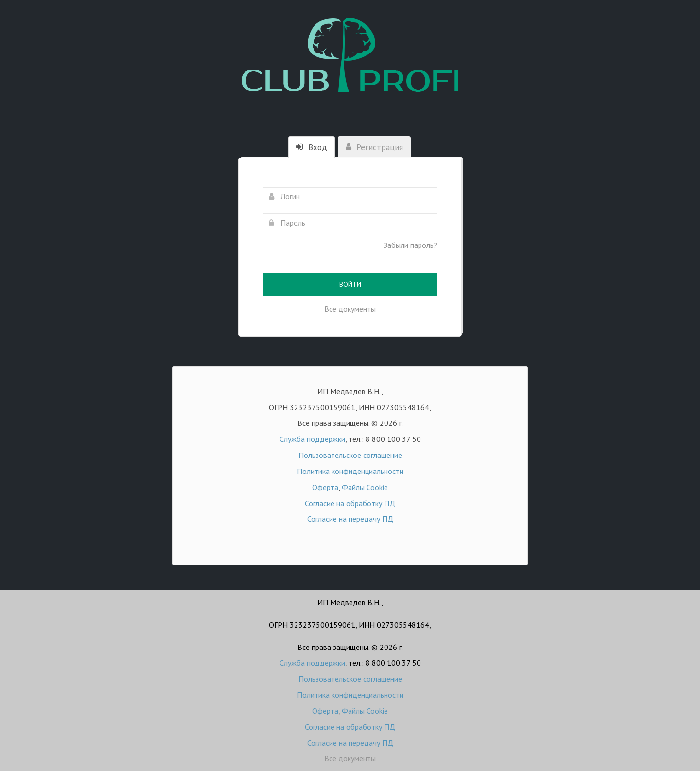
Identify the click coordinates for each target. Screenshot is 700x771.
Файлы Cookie (365, 487)
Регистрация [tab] (374, 147)
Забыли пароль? (410, 245)
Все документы (350, 309)
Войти (350, 284)
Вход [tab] (312, 147)
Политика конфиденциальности (350, 471)
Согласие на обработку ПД (350, 503)
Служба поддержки (312, 439)
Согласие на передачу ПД (350, 519)
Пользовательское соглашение (350, 455)
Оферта (325, 487)
